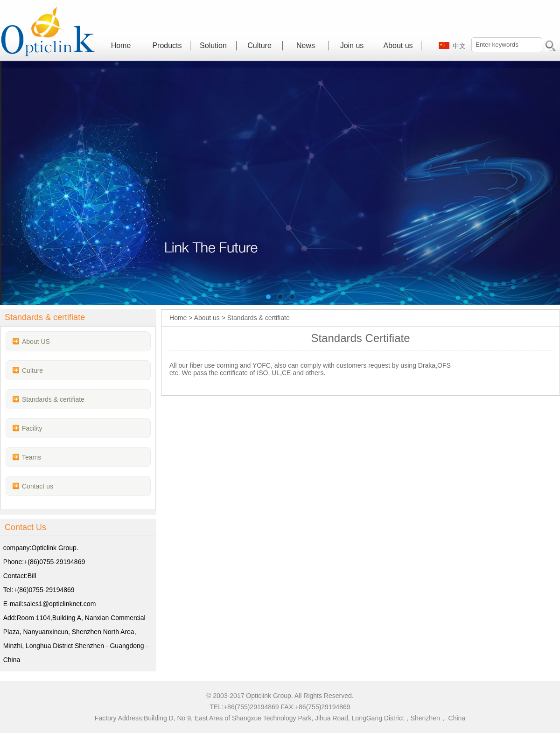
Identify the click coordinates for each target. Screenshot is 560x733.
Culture (259, 45)
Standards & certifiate (53, 399)
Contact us (38, 486)
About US (36, 342)
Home (121, 45)
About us (398, 45)
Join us (352, 45)
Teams (31, 457)
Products (167, 45)
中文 (459, 46)
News (306, 45)
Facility (32, 428)
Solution (213, 45)
